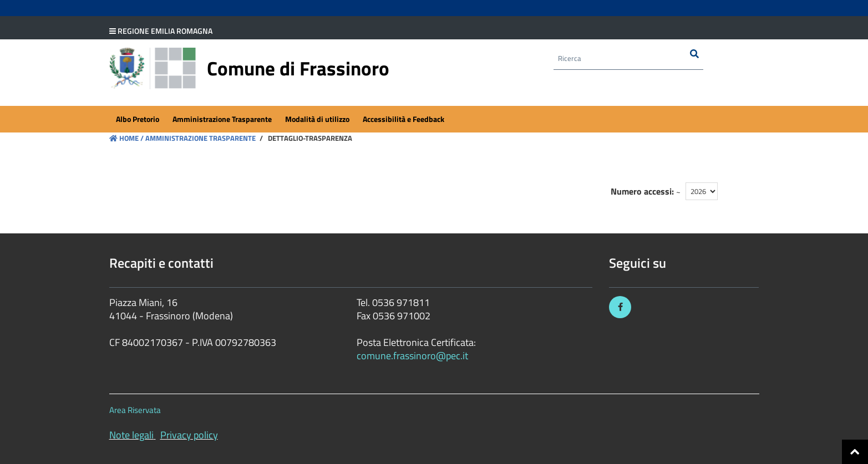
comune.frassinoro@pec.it (412, 356)
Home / (126, 138)
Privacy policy (189, 435)
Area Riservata (135, 410)
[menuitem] (138, 120)
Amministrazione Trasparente (200, 138)
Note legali (131, 435)
